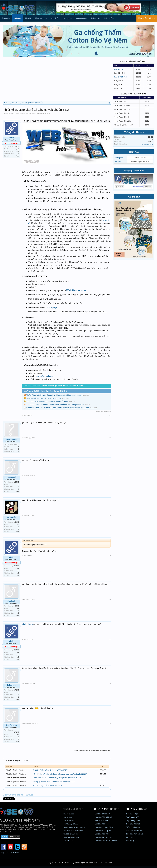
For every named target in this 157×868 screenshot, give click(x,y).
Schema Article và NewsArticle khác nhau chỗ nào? (47, 402)
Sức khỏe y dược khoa (135, 831)
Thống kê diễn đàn (134, 132)
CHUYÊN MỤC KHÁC (137, 809)
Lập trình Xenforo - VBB (104, 827)
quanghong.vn (81, 18)
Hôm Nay (134, 152)
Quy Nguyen (11, 725)
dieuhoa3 (11, 601)
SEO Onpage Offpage (71, 824)
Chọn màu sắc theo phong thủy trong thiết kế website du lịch (57, 778)
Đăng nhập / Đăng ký (147, 18)
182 (18, 608)
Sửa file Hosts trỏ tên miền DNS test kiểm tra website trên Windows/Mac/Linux (58, 408)
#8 (110, 683)
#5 (110, 556)
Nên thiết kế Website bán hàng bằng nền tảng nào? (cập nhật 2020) (60, 774)
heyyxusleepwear (147, 144)
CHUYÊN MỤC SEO (73, 809)
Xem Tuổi (55, 18)
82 (18, 524)
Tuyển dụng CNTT (133, 821)
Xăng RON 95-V (119, 69)
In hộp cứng (109, 18)
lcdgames (11, 685)
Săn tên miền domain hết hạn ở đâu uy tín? (44, 398)
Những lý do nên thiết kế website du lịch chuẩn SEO (54, 782)
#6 (110, 599)
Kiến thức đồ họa (101, 821)
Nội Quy (16, 852)
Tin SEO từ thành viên (71, 834)
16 (18, 739)
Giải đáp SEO (68, 841)
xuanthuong (11, 439)
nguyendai (11, 477)
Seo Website (68, 817)
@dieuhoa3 (27, 624)
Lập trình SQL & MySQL (104, 817)
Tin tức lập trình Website (23, 114)
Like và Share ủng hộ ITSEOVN (18, 795)
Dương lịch (119, 158)
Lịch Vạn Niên (41, 18)
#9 (110, 723)
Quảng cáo (134, 197)
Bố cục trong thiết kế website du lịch (47, 785)
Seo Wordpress (69, 821)
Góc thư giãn (131, 841)
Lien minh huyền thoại (135, 834)
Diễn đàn (18, 19)
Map (2, 852)
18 (18, 613)
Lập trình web (100, 824)
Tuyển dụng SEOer (133, 817)
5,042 (17, 149)
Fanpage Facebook (134, 171)
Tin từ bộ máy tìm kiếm (71, 837)
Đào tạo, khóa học (133, 824)
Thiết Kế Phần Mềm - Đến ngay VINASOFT (50, 770)
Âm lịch (118, 162)
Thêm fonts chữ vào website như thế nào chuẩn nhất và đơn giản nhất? (55, 405)
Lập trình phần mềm (102, 814)
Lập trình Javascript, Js (104, 837)
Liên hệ (28, 18)
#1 (110, 415)
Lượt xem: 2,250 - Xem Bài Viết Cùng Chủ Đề (45, 391)
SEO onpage (51, 307)
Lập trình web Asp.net (103, 831)
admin (42, 114)
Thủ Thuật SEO (69, 814)
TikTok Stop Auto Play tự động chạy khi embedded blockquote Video (54, 395)
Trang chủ (6, 18)
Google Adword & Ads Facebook (74, 827)
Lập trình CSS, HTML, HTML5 (106, 841)
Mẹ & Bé (130, 837)
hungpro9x (11, 517)
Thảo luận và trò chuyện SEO (73, 831)
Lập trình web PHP (102, 834)
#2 (110, 438)
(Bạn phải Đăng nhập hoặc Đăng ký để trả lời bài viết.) (93, 750)
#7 (110, 639)
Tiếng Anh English (133, 827)
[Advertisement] (57, 80)
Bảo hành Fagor (132, 814)
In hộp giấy (96, 18)
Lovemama (67, 18)
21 (18, 484)
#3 (110, 475)
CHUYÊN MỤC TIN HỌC (107, 809)
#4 (110, 516)
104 (18, 735)
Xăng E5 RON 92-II (120, 77)
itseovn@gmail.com (44, 376)
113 (18, 154)
